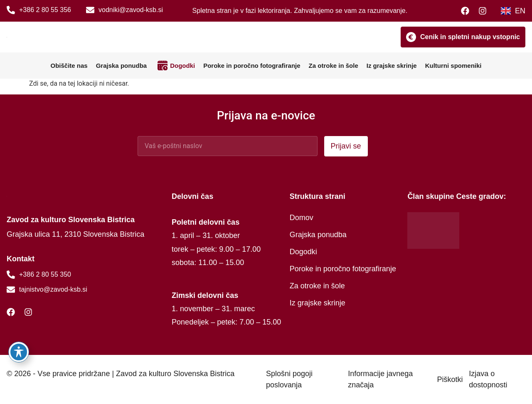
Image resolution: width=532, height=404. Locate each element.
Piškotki (450, 379)
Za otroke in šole (334, 66)
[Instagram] (485, 11)
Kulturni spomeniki (453, 66)
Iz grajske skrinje (392, 66)
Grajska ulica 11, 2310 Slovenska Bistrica (75, 234)
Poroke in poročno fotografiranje (252, 66)
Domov (302, 218)
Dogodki (182, 66)
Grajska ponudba (122, 66)
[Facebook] (467, 11)
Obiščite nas (69, 66)
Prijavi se (346, 146)
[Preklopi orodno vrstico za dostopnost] (19, 352)
